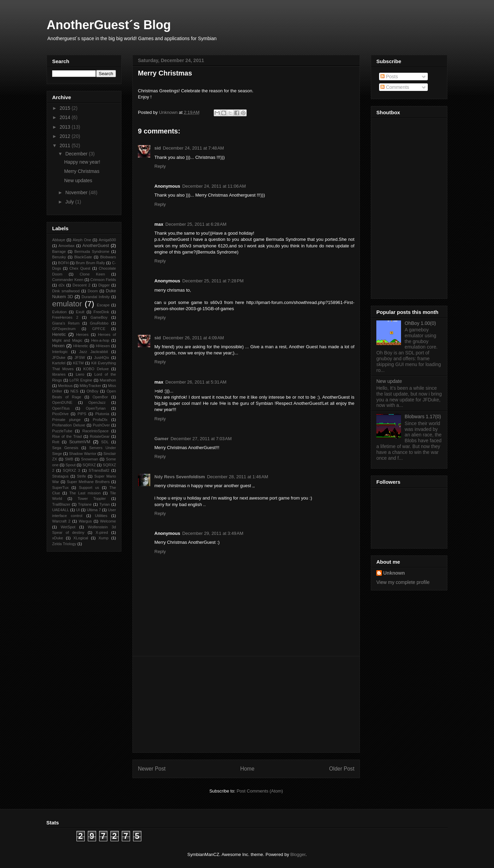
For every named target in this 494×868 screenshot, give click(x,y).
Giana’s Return (66, 323)
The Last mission (85, 493)
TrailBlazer (61, 504)
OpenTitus (61, 408)
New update (389, 381)
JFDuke (59, 357)
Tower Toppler (92, 498)
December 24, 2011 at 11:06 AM (214, 186)
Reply (160, 166)
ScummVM (80, 442)
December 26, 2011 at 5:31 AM (196, 382)
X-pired (102, 532)
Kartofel (59, 363)
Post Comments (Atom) (260, 791)
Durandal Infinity (96, 297)
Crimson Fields (103, 280)
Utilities (101, 516)
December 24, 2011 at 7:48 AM (193, 148)
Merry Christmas (82, 171)
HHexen (103, 346)
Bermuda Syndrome (92, 251)
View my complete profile (403, 582)
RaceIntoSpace (96, 431)
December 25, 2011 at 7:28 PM (213, 281)
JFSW (80, 357)
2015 (66, 108)
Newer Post (152, 769)
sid (158, 148)
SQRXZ (89, 465)
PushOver (101, 425)
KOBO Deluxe (96, 369)
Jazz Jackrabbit (94, 352)
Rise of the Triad (67, 436)
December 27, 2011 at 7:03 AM (201, 439)
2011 (66, 145)
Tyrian (105, 504)
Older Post (342, 769)
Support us (89, 488)
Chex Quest (80, 268)
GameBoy (99, 317)
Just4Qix (102, 357)
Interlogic (60, 352)
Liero (80, 374)
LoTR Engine (81, 380)
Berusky (59, 257)
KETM (78, 363)
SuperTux (60, 488)
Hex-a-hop (100, 340)
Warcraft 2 (61, 521)
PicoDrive (60, 414)
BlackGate (83, 257)
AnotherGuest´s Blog (109, 25)
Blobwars (108, 257)
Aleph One (82, 240)
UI (78, 510)
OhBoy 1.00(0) (420, 323)
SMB (69, 459)
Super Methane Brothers (88, 482)
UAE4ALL (61, 510)
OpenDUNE (62, 402)
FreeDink (101, 312)
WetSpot (68, 527)
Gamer (161, 439)
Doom (93, 291)
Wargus (85, 521)
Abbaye (59, 240)
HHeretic (81, 346)
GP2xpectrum (64, 329)
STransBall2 (99, 470)
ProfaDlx (100, 420)
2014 (66, 117)
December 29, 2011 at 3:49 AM (213, 533)
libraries (59, 374)
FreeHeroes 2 (65, 317)
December (77, 154)
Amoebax (66, 246)
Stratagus (60, 476)
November (77, 192)
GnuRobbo (99, 323)
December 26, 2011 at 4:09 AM (193, 338)
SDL (105, 442)
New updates (78, 180)
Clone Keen (92, 274)
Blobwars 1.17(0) (423, 417)
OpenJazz (97, 402)
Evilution (59, 312)
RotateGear (100, 436)
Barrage (59, 251)
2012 (66, 136)
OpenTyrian (96, 408)
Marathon (108, 380)
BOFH (63, 263)
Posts (389, 77)
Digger (104, 285)
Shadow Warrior (83, 454)
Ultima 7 (94, 510)
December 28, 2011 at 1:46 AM (237, 477)
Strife (81, 476)
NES (74, 391)
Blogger (298, 854)
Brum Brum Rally (90, 263)
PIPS (82, 414)
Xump (103, 538)
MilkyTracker (90, 386)
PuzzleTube (62, 431)
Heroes (82, 335)
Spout (70, 465)
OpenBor (100, 397)
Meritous (65, 386)
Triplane (85, 504)
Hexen (58, 346)
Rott (56, 442)
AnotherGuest (96, 246)
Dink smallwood (66, 291)
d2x (61, 285)
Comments (395, 87)
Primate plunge (66, 420)
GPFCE (99, 329)
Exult (80, 312)
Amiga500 (107, 240)
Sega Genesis (65, 448)
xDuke (58, 538)
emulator (67, 304)
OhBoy (92, 391)
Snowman (90, 459)
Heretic (59, 335)
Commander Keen (68, 280)
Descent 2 (82, 285)
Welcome (108, 521)
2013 (66, 127)
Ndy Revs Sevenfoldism (180, 477)
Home (247, 769)
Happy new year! (82, 162)
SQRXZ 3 (71, 470)
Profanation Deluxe (69, 425)
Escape (103, 305)
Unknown (394, 573)
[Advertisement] (246, 704)
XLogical (81, 538)
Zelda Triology (64, 544)
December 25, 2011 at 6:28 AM (196, 224)
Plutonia (102, 414)
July (70, 202)
